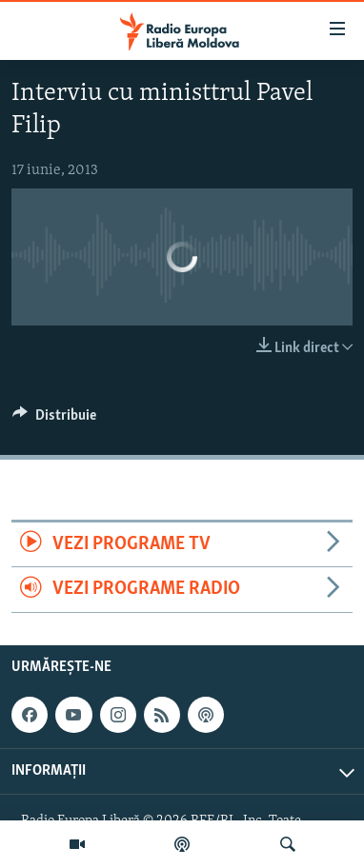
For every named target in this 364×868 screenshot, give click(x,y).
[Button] (54, 420)
